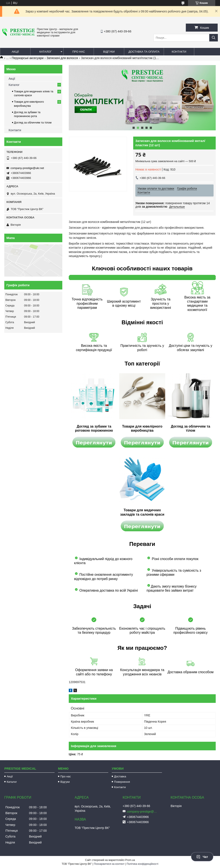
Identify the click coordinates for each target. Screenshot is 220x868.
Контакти (179, 52)
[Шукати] (214, 38)
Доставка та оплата (144, 52)
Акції (15, 52)
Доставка (120, 776)
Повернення (122, 782)
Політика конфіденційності (142, 864)
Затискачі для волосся (62, 58)
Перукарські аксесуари (28, 58)
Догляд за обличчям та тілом (33, 123)
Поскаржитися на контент (109, 864)
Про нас (79, 52)
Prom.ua (130, 860)
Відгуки (109, 52)
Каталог (45, 52)
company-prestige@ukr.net (27, 168)
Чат (202, 857)
